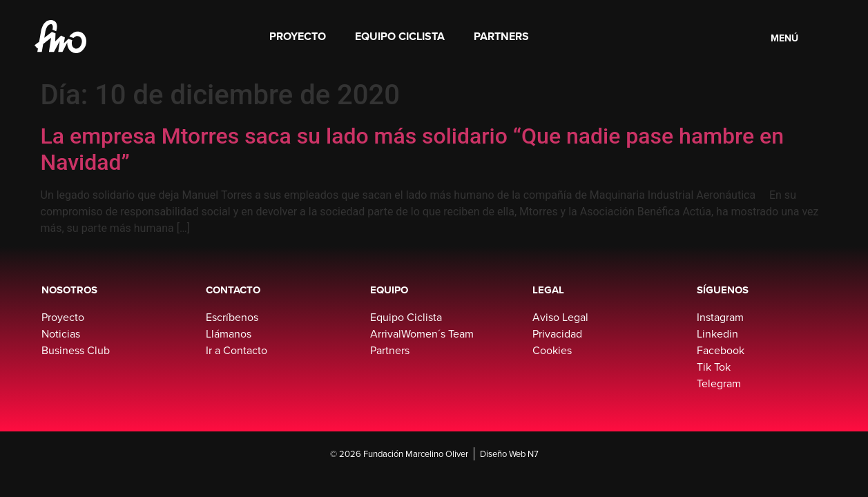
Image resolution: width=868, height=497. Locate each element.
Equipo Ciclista (400, 36)
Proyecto (298, 36)
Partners (501, 36)
